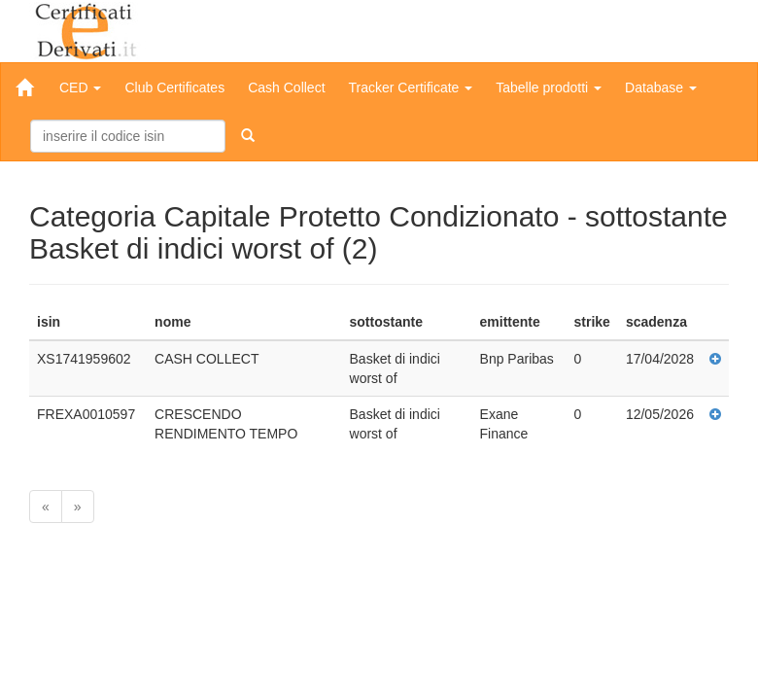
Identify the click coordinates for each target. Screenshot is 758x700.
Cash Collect (286, 87)
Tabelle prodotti (549, 87)
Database (661, 87)
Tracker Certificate (411, 87)
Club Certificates (174, 87)
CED (80, 87)
